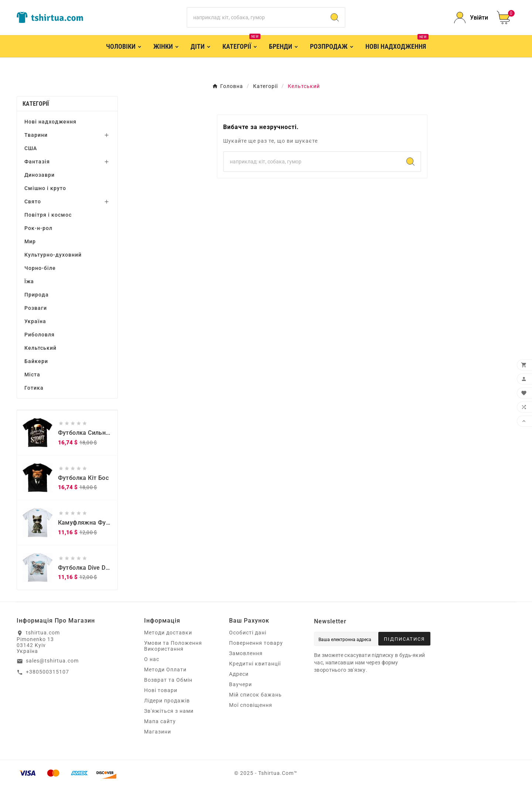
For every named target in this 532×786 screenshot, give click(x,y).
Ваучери (241, 684)
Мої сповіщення (251, 705)
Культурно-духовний (53, 255)
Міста (32, 375)
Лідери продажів (167, 701)
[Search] (335, 17)
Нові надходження (50, 122)
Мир (30, 241)
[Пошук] (256, 17)
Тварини (36, 135)
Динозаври (40, 175)
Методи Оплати (165, 670)
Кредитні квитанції (255, 664)
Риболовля (40, 335)
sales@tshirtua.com (52, 661)
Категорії (36, 104)
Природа (37, 295)
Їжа (29, 281)
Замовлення (246, 653)
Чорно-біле (40, 268)
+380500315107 (47, 672)
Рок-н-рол (38, 228)
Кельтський (40, 348)
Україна (35, 321)
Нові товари (161, 690)
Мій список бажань (255, 695)
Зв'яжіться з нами (169, 711)
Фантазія (37, 162)
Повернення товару (256, 643)
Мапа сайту (160, 721)
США (31, 148)
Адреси (239, 674)
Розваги (36, 308)
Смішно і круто (45, 188)
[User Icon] (471, 18)
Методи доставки (168, 633)
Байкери (36, 361)
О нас (152, 659)
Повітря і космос (48, 215)
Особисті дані (248, 633)
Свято (33, 201)
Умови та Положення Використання (173, 646)
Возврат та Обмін (168, 680)
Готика (34, 388)
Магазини (158, 732)
